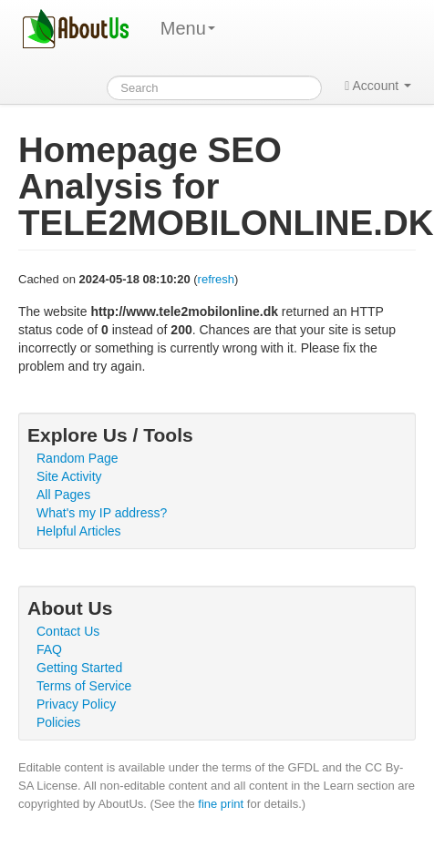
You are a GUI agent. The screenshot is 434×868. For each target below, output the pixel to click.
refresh (216, 279)
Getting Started (79, 668)
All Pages (63, 495)
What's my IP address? (102, 513)
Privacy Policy (76, 704)
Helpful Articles (79, 531)
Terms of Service (84, 686)
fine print (221, 804)
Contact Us (68, 631)
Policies (58, 722)
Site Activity (69, 476)
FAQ (49, 649)
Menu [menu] (188, 28)
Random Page (77, 458)
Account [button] (378, 86)
